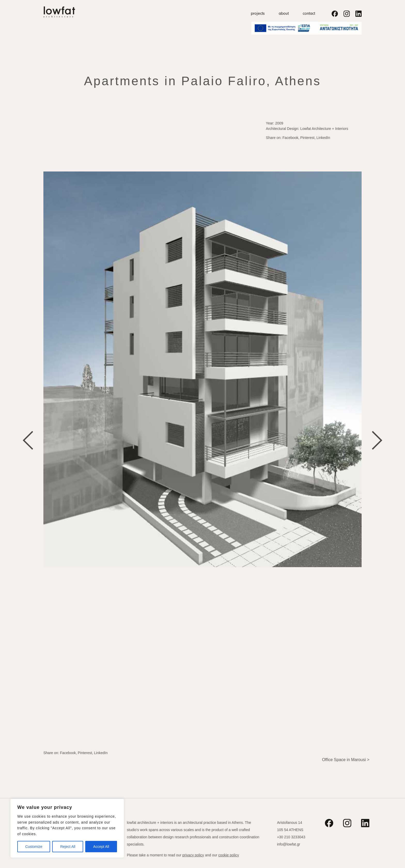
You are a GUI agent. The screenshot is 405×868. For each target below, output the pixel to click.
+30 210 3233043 (291, 837)
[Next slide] (377, 440)
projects (258, 13)
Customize (34, 847)
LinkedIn (323, 138)
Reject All (68, 847)
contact (309, 13)
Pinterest (307, 138)
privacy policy (193, 855)
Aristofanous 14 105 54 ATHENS (290, 826)
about (284, 13)
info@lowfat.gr (289, 844)
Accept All (101, 847)
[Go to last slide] (28, 440)
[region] (67, 828)
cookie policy (229, 855)
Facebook (290, 138)
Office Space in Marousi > (346, 760)
